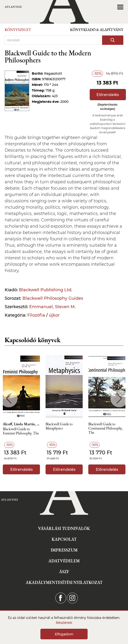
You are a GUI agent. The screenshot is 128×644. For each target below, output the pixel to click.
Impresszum (64, 550)
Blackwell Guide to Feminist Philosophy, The (21, 431)
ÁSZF (64, 572)
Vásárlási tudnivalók (64, 528)
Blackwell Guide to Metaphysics (59, 426)
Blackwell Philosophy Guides (53, 298)
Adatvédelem (64, 561)
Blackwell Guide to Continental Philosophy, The (105, 428)
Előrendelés (108, 95)
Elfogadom (64, 634)
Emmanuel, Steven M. (52, 307)
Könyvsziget (18, 30)
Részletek (64, 623)
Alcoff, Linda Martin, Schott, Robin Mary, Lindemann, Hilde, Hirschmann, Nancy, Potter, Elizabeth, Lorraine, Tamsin (21, 424)
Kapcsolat (64, 539)
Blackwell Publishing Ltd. (46, 290)
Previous (9, 398)
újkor (54, 315)
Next (119, 398)
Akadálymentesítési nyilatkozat (64, 582)
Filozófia (36, 315)
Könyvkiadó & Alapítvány (97, 30)
